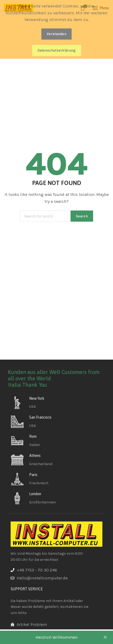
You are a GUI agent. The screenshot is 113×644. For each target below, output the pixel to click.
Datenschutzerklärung (57, 50)
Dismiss (105, 637)
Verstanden (56, 34)
